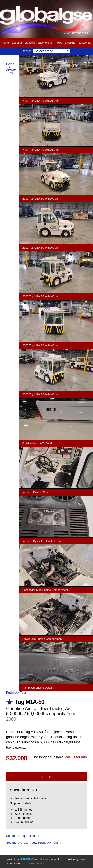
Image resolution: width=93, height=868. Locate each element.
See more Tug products (22, 836)
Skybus (44, 859)
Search (27, 51)
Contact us (85, 43)
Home (5, 43)
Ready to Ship (45, 43)
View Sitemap (36, 863)
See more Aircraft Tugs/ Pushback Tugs (32, 843)
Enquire (46, 777)
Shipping (70, 43)
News (59, 43)
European (27, 859)
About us (17, 43)
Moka (82, 859)
